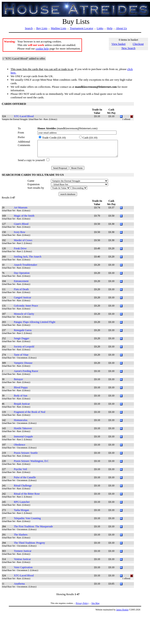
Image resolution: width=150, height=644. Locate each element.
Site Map (95, 603)
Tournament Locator (81, 28)
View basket (119, 44)
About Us (121, 28)
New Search (128, 48)
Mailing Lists (59, 28)
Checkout (138, 44)
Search (29, 28)
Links (100, 28)
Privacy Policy (82, 603)
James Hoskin (122, 610)
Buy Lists (42, 28)
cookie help (42, 49)
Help (110, 28)
